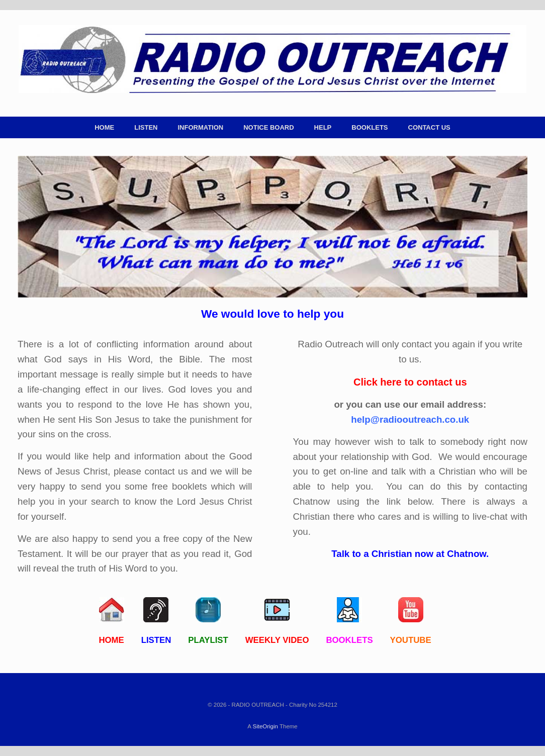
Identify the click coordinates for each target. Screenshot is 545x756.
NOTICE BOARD (268, 127)
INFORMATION (200, 127)
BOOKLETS (370, 127)
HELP (323, 127)
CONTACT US (429, 127)
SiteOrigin (265, 726)
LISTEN (146, 127)
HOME (104, 127)
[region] (272, 227)
